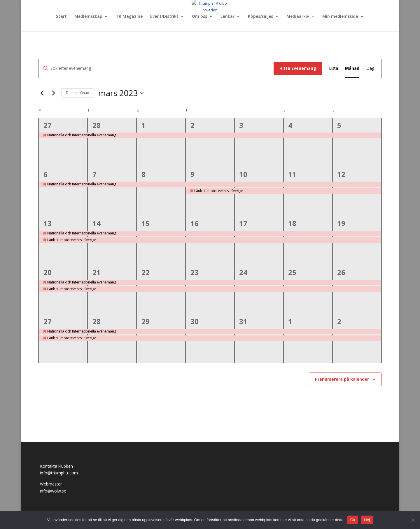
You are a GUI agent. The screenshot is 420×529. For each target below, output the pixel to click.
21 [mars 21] (97, 272)
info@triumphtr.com (59, 473)
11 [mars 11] (292, 174)
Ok (353, 520)
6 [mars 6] (45, 174)
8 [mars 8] (143, 174)
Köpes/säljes (260, 17)
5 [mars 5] (339, 125)
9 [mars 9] (192, 174)
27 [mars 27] (48, 321)
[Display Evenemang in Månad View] (352, 68)
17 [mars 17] (243, 223)
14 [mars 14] (97, 223)
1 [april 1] (290, 321)
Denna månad (78, 93)
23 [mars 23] (195, 272)
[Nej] (413, 520)
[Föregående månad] (42, 93)
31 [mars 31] (243, 321)
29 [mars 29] (146, 321)
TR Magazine (129, 17)
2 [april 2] (339, 321)
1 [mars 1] (143, 125)
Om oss (199, 17)
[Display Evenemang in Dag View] (370, 68)
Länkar (228, 17)
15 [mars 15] (146, 223)
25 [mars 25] (292, 272)
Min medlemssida (340, 17)
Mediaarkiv (298, 17)
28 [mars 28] (97, 321)
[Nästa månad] (53, 93)
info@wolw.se (53, 491)
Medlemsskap (88, 17)
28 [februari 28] (97, 125)
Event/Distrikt (164, 17)
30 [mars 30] (195, 321)
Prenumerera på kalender (342, 379)
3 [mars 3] (241, 125)
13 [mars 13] (48, 223)
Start (61, 17)
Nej (367, 520)
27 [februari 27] (48, 125)
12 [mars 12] (341, 174)
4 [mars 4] (290, 125)
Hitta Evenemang (298, 68)
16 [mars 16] (195, 223)
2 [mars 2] (192, 125)
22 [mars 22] (146, 272)
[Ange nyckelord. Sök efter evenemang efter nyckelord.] (156, 68)
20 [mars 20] (48, 272)
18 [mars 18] (292, 223)
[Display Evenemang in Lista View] (334, 68)
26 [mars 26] (341, 272)
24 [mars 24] (243, 272)
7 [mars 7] (94, 174)
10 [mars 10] (243, 174)
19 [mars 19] (341, 223)
